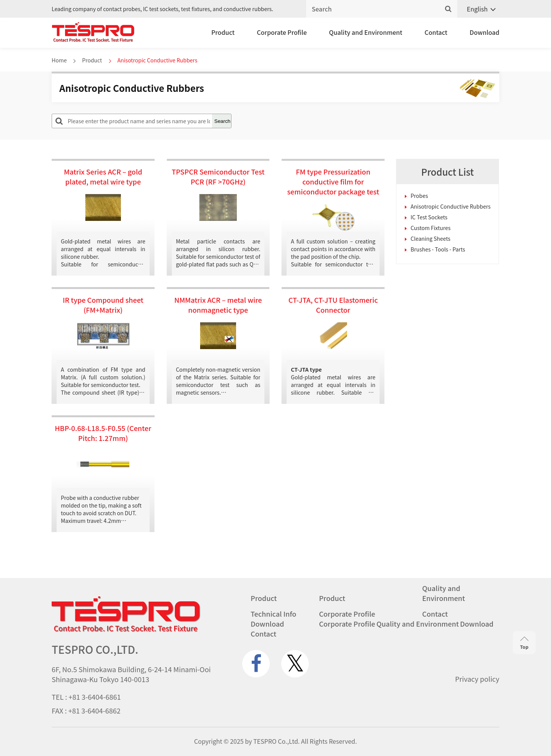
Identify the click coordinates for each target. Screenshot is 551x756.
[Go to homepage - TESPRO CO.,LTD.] (126, 630)
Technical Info (273, 614)
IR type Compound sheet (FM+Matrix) (103, 305)
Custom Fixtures (431, 228)
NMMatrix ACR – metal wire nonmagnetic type (218, 305)
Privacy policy (477, 679)
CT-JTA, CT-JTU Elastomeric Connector (333, 305)
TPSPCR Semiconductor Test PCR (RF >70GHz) (218, 176)
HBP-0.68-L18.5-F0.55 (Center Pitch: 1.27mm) (103, 433)
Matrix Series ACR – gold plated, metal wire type (103, 176)
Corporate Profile (282, 32)
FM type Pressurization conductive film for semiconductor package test (333, 181)
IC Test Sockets (429, 217)
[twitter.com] (295, 664)
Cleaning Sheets (430, 238)
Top (524, 643)
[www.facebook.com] (256, 664)
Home (59, 60)
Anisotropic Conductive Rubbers (451, 206)
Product (223, 32)
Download (484, 32)
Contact (436, 32)
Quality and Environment (366, 32)
